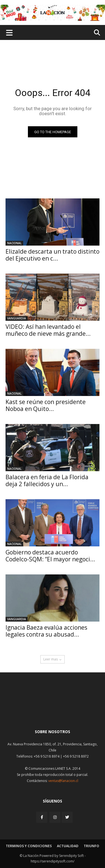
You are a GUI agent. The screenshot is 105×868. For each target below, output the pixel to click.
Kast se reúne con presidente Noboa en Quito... (46, 405)
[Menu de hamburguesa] (9, 32)
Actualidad (68, 846)
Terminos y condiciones (29, 846)
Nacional (14, 243)
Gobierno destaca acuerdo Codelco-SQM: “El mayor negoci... (50, 556)
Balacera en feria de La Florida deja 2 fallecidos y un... (47, 480)
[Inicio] (53, 711)
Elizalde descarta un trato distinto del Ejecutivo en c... (53, 255)
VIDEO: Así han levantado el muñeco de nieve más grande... (48, 330)
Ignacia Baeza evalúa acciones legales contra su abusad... (46, 631)
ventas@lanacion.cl (63, 781)
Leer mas (53, 659)
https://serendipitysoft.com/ (53, 861)
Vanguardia (17, 318)
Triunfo (91, 846)
